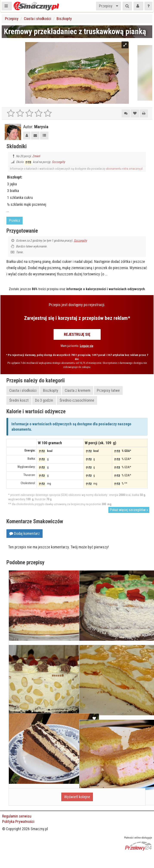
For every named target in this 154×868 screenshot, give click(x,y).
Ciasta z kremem (78, 390)
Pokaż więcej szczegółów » (129, 510)
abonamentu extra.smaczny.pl (124, 169)
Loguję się (87, 346)
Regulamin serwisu (17, 816)
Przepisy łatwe (108, 390)
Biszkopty (64, 19)
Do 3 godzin (44, 400)
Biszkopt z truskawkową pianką (110, 777)
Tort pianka (22, 703)
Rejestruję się (77, 334)
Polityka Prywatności (18, 821)
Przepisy (106, 6)
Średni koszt (19, 400)
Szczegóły (58, 162)
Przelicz (15, 220)
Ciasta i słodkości (38, 19)
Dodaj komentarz (25, 533)
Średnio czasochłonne (77, 400)
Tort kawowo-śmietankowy (35, 771)
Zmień (36, 156)
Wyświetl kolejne (77, 797)
